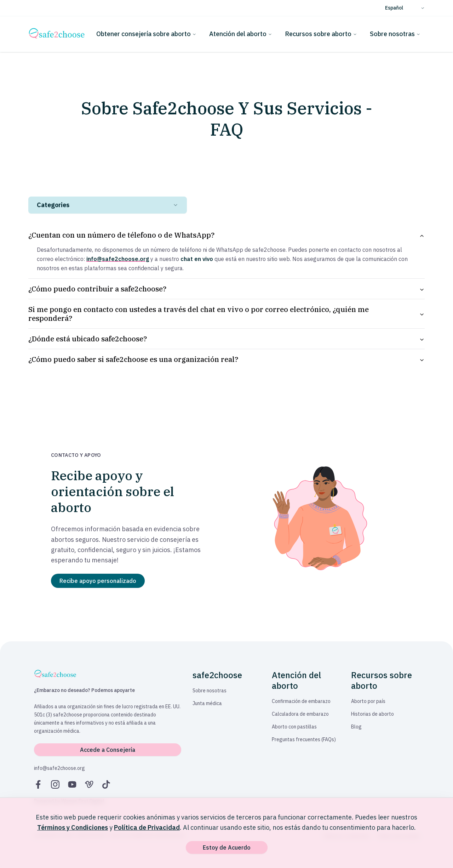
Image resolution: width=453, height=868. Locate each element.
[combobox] (108, 205)
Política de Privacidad (147, 827)
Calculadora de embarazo (300, 714)
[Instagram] (55, 784)
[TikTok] (106, 784)
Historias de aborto (372, 714)
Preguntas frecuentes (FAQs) (304, 739)
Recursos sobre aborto (321, 34)
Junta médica (207, 703)
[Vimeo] (89, 784)
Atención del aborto (241, 34)
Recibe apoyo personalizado (98, 581)
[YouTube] (72, 784)
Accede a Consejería (108, 750)
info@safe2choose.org (59, 768)
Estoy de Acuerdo (227, 847)
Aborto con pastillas (294, 727)
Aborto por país (368, 701)
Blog (356, 727)
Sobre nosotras (395, 34)
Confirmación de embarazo (301, 701)
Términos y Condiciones (73, 827)
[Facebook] (38, 784)
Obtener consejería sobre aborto (146, 34)
